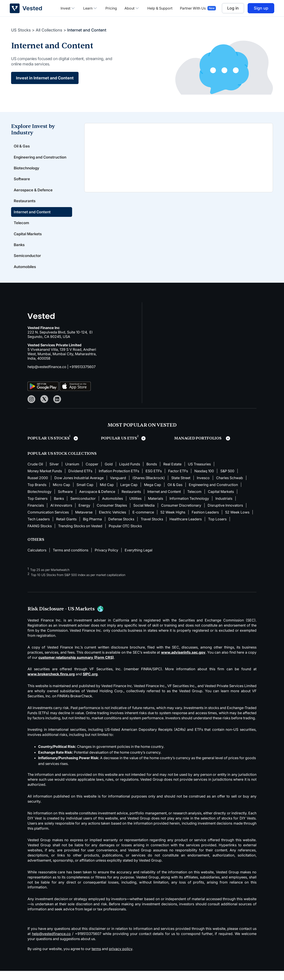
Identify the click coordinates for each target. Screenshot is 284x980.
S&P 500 (227, 480)
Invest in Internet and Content (45, 78)
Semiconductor (28, 264)
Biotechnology (28, 174)
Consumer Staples (112, 514)
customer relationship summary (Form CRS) (76, 666)
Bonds (152, 473)
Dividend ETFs (80, 480)
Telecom (22, 230)
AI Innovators (61, 514)
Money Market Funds (45, 480)
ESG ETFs (154, 480)
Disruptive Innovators (225, 514)
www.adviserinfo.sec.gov (183, 661)
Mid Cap (107, 494)
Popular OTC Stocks (125, 535)
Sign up (261, 8)
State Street (181, 487)
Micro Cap (61, 494)
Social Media (144, 514)
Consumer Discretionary (181, 514)
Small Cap (85, 494)
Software (22, 185)
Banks (20, 253)
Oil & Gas (22, 146)
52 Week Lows (237, 521)
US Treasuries (199, 473)
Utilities (135, 508)
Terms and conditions (71, 559)
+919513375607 (82, 376)
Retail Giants (66, 528)
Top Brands (37, 494)
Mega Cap (153, 494)
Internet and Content (33, 219)
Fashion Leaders (205, 521)
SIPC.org (90, 683)
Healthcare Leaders (186, 528)
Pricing (111, 8)
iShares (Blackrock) (149, 487)
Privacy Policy (106, 559)
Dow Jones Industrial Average (79, 487)
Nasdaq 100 (204, 480)
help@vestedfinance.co (47, 376)
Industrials (224, 508)
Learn (91, 8)
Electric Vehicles (112, 521)
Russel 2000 (38, 487)
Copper (92, 473)
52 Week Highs (173, 521)
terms (96, 958)
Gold (109, 473)
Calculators (37, 559)
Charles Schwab (230, 487)
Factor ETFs (178, 480)
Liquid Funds (130, 473)
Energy (84, 514)
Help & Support (160, 8)
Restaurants (25, 208)
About (132, 8)
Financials (36, 514)
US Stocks (21, 30)
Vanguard (118, 487)
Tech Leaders (39, 528)
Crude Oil (35, 473)
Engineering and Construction (29, 160)
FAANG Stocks (40, 535)
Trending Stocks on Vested (80, 535)
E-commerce (143, 521)
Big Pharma (92, 528)
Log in (233, 8)
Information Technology (189, 508)
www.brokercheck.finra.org (51, 683)
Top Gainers (37, 508)
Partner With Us (193, 8)
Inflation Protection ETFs (119, 480)
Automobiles (26, 275)
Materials (156, 508)
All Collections (49, 30)
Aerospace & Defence (35, 196)
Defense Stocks (121, 528)
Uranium (72, 473)
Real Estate (172, 473)
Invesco (203, 487)
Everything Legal (139, 559)
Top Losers (217, 528)
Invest (68, 8)
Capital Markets (29, 242)
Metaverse (84, 521)
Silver (54, 473)
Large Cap (129, 494)
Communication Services (48, 521)
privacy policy (121, 958)
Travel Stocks (152, 528)
